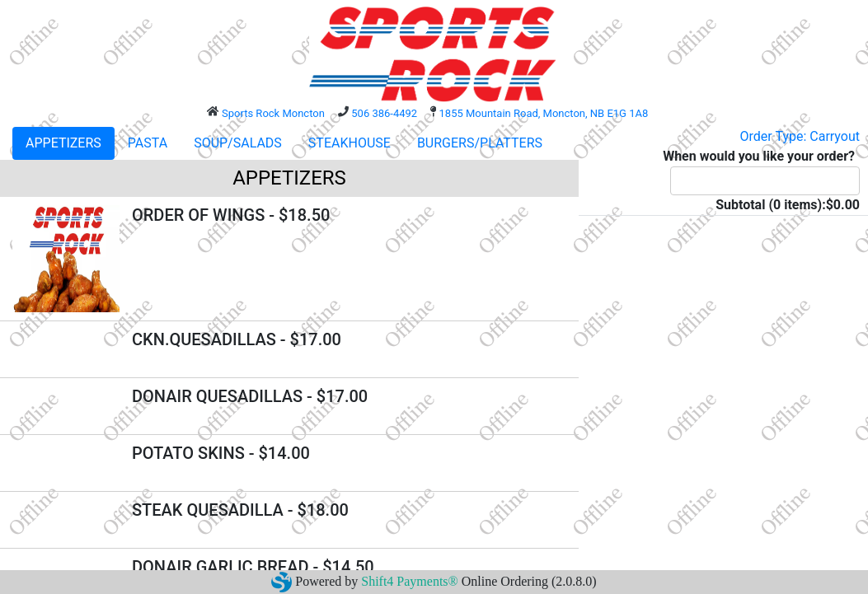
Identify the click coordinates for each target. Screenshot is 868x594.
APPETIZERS (63, 143)
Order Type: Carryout (800, 136)
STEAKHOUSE (350, 143)
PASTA (148, 143)
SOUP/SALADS (238, 143)
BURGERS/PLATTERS (480, 143)
